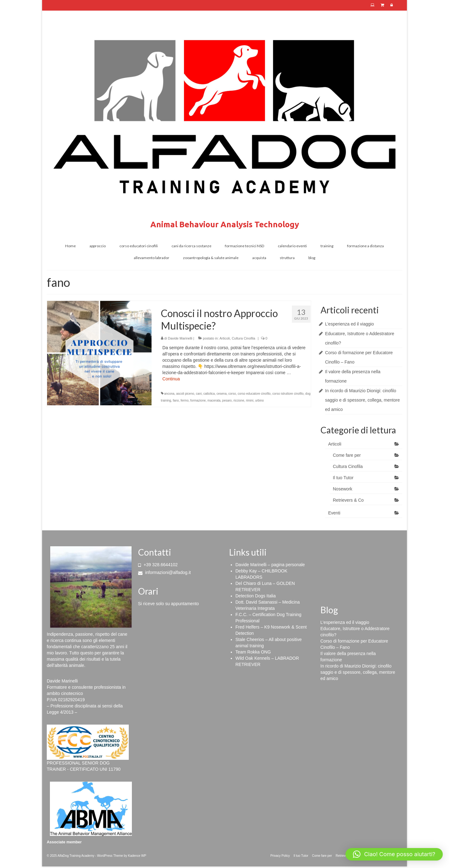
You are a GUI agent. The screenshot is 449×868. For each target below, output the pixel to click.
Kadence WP (137, 856)
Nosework (343, 489)
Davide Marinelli (180, 338)
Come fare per (347, 455)
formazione (198, 400)
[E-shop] (382, 5)
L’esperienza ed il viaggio (350, 324)
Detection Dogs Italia (256, 596)
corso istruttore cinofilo (288, 394)
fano (176, 400)
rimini (250, 400)
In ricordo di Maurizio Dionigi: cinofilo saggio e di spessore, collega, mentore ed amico (363, 400)
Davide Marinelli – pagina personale (270, 565)
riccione (239, 400)
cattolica (209, 394)
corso (232, 394)
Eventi (334, 513)
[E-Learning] (372, 5)
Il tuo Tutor (343, 478)
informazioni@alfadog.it (164, 572)
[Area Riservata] (392, 5)
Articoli (225, 338)
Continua (171, 379)
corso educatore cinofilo (254, 394)
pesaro (227, 400)
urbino (259, 400)
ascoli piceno (185, 394)
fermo (185, 400)
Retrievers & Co (348, 500)
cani (199, 394)
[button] (394, 854)
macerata (214, 400)
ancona (169, 394)
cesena (221, 394)
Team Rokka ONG (253, 652)
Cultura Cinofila (243, 338)
